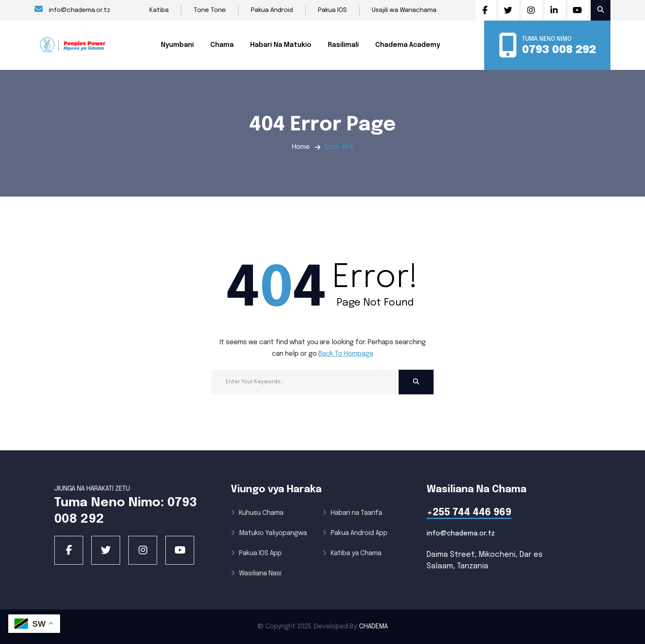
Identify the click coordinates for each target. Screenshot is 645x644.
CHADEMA (374, 627)
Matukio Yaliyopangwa (269, 533)
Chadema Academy (408, 45)
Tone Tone (210, 10)
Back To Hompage (346, 354)
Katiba (159, 10)
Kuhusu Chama (257, 513)
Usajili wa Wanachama (404, 10)
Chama (222, 45)
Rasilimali (343, 45)
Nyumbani (177, 45)
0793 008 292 (559, 50)
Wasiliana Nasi (256, 573)
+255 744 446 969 (469, 513)
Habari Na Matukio (281, 45)
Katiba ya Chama (352, 553)
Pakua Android (272, 10)
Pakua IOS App (256, 553)
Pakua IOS (332, 10)
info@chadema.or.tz (72, 9)
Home (301, 147)
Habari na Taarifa (352, 513)
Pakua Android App (355, 533)
